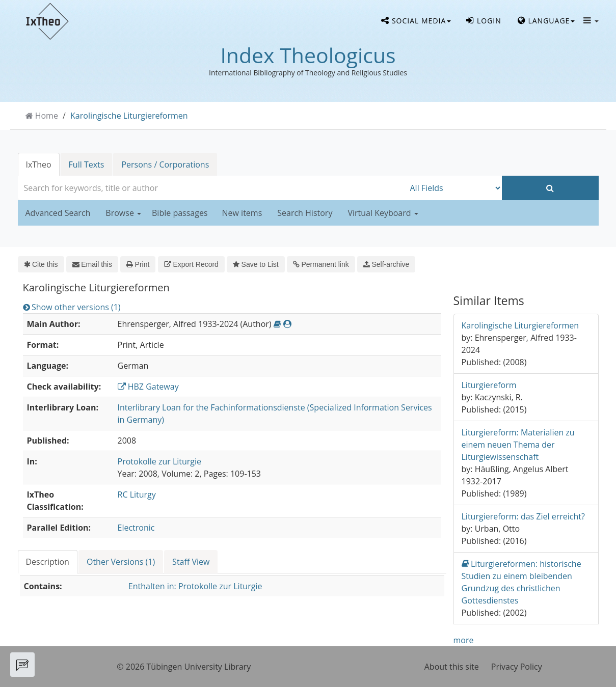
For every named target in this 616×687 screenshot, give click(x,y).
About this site (452, 667)
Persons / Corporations (165, 164)
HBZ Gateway (148, 387)
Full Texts (87, 164)
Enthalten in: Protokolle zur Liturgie (195, 586)
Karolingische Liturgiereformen (129, 116)
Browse (123, 213)
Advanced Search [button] (58, 213)
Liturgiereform (489, 385)
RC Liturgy (137, 494)
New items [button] (242, 213)
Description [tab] (48, 562)
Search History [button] (305, 213)
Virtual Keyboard (383, 213)
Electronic (136, 528)
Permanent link (321, 264)
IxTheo (39, 164)
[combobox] (211, 188)
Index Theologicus (308, 55)
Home (47, 116)
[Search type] (453, 188)
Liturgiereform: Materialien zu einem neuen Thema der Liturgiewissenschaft (518, 445)
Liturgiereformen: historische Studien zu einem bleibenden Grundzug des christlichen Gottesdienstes (521, 582)
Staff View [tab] (191, 562)
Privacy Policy (517, 667)
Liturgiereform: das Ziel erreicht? (523, 516)
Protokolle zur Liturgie (160, 461)
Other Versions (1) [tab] (121, 562)
